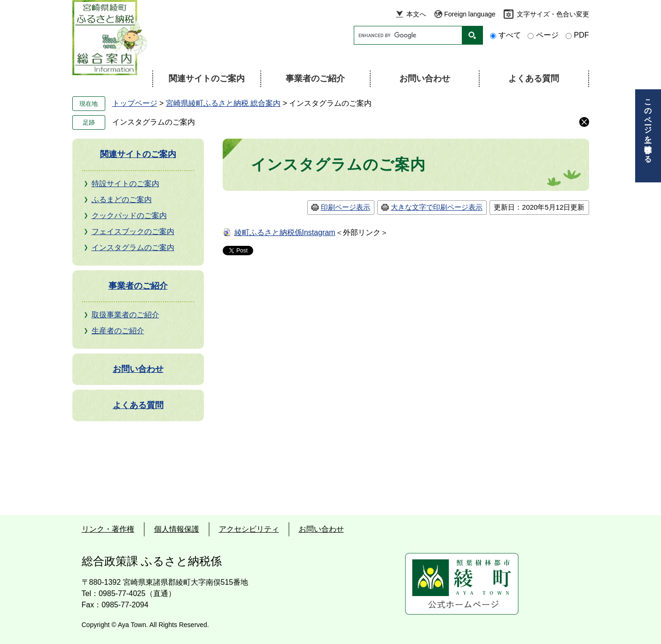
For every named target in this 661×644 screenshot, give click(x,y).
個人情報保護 (177, 529)
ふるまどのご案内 (122, 200)
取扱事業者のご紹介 (125, 315)
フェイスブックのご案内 (133, 232)
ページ (547, 35)
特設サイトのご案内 (125, 184)
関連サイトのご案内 (207, 79)
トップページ (135, 103)
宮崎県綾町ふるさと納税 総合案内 (223, 103)
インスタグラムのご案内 (154, 122)
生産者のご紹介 (118, 331)
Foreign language (470, 14)
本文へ (416, 14)
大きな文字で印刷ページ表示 (437, 207)
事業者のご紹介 (315, 79)
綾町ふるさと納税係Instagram (285, 232)
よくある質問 (534, 79)
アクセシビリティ (249, 529)
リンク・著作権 (108, 529)
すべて (510, 35)
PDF (582, 35)
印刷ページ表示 (346, 207)
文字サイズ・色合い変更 (553, 14)
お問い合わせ (425, 79)
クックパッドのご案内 (129, 216)
